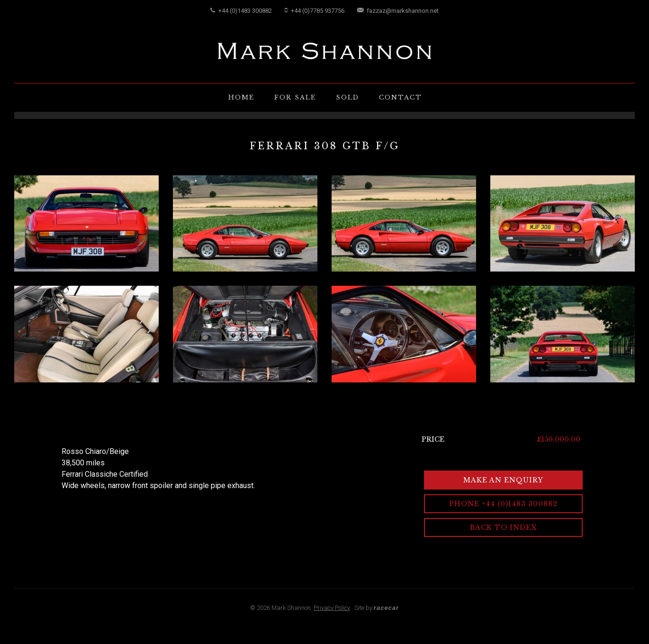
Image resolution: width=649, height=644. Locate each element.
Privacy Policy (332, 608)
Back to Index (503, 527)
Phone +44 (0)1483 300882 (503, 504)
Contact (401, 97)
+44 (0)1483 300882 (241, 11)
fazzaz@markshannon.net (398, 11)
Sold (347, 97)
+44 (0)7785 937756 (315, 11)
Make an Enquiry (503, 480)
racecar (386, 608)
